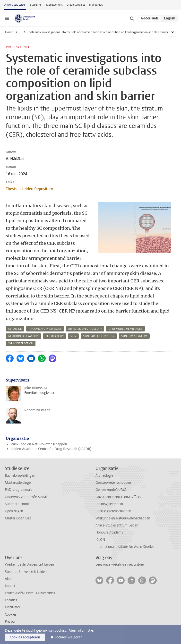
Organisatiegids (76, 5)
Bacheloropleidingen (20, 476)
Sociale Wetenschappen (113, 511)
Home (9, 32)
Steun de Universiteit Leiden (26, 572)
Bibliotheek (96, 5)
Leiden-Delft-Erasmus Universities (30, 593)
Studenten (36, 5)
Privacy (10, 622)
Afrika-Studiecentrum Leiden (117, 525)
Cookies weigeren (68, 637)
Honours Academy (109, 532)
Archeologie (104, 476)
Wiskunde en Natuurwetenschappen (39, 444)
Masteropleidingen (19, 483)
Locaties (11, 600)
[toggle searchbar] (132, 18)
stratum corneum (134, 336)
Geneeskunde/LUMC (111, 490)
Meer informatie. (81, 631)
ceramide (15, 329)
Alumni (10, 579)
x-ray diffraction (21, 343)
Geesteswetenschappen (113, 483)
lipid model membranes (125, 329)
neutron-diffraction (23, 336)
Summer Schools (17, 504)
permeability (55, 336)
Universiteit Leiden (15, 5)
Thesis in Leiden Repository (29, 189)
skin (73, 336)
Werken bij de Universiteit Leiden (29, 564)
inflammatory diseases (45, 329)
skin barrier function (99, 336)
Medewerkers (54, 5)
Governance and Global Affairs (118, 497)
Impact (10, 586)
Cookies (11, 614)
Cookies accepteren (25, 637)
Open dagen (14, 511)
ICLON (100, 540)
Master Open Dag (18, 518)
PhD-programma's (18, 490)
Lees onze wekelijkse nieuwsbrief (120, 564)
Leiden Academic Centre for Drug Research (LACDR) (51, 449)
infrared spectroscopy (85, 329)
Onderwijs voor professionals (26, 497)
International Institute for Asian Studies (125, 547)
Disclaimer (13, 607)
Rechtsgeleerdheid (109, 504)
